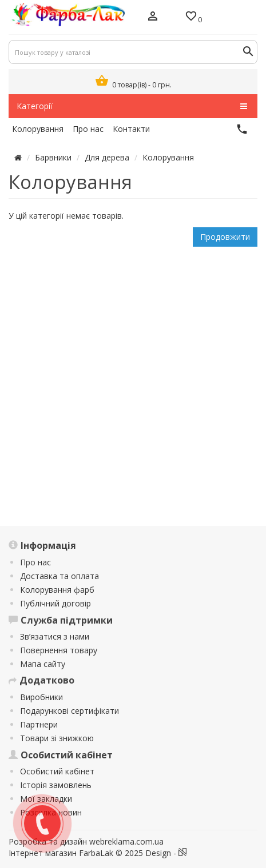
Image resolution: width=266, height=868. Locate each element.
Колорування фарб (57, 590)
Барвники (53, 157)
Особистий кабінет (57, 771)
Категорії (132, 106)
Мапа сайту (43, 664)
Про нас (35, 562)
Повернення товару (59, 650)
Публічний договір (55, 603)
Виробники (41, 697)
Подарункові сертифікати (70, 711)
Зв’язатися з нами (55, 636)
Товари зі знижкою (57, 738)
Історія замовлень (56, 785)
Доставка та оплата (59, 576)
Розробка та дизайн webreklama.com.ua (86, 841)
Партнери (39, 724)
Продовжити (225, 237)
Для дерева (107, 157)
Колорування (168, 157)
